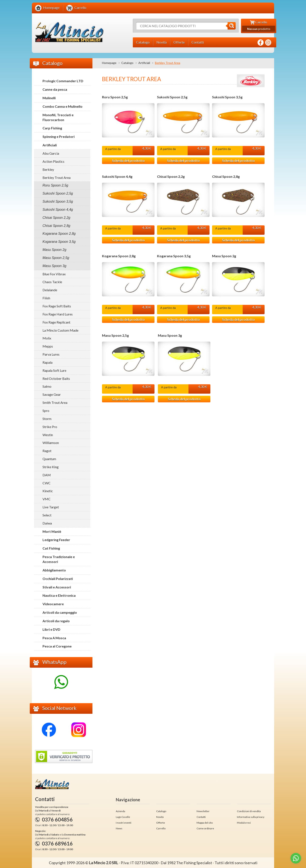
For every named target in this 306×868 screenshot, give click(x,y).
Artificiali (144, 63)
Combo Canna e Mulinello (62, 106)
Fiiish (46, 298)
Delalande (50, 290)
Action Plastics (53, 161)
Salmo (47, 386)
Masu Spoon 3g (170, 336)
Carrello (161, 828)
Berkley (48, 169)
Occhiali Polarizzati (58, 579)
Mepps (48, 346)
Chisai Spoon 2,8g (226, 177)
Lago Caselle (123, 817)
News (119, 828)
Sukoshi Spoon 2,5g (172, 97)
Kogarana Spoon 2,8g (119, 256)
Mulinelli (49, 98)
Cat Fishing (51, 548)
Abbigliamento (54, 570)
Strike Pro (50, 427)
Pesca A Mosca (54, 638)
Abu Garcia (51, 153)
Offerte (161, 823)
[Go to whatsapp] (296, 858)
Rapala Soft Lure (54, 370)
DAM (47, 475)
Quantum (49, 459)
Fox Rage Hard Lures (58, 314)
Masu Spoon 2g (224, 256)
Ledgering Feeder (56, 540)
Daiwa (47, 523)
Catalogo (127, 63)
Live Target (51, 507)
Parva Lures (51, 354)
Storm (47, 419)
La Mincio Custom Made (60, 330)
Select (47, 515)
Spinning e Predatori (59, 136)
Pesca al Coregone (57, 646)
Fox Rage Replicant (56, 322)
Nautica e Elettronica (59, 595)
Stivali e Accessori (57, 587)
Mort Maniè (52, 531)
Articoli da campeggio (60, 612)
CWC (47, 483)
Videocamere (53, 604)
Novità (160, 817)
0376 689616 (57, 843)
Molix (47, 338)
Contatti (201, 817)
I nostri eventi (124, 823)
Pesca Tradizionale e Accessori (59, 559)
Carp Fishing (52, 128)
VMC (47, 499)
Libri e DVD (51, 629)
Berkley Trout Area (57, 177)
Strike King (51, 467)
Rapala (47, 362)
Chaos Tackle (52, 282)
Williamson (51, 443)
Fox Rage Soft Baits (57, 306)
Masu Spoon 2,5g (115, 336)
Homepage (109, 63)
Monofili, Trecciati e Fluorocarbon (58, 117)
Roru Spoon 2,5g (115, 97)
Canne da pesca (55, 89)
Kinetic (48, 491)
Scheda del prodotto (128, 161)
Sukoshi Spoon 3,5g (227, 97)
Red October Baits (56, 378)
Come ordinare (205, 828)
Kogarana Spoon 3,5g (174, 256)
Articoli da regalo (56, 621)
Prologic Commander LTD (63, 81)
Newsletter (203, 811)
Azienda (120, 811)
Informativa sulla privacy (251, 817)
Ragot (47, 451)
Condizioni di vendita (249, 811)
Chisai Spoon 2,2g (171, 177)
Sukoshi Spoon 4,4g (117, 177)
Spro (46, 411)
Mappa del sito (205, 823)
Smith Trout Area (55, 402)
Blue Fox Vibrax (54, 274)
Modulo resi (244, 823)
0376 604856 (57, 819)
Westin (48, 435)
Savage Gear (52, 394)
